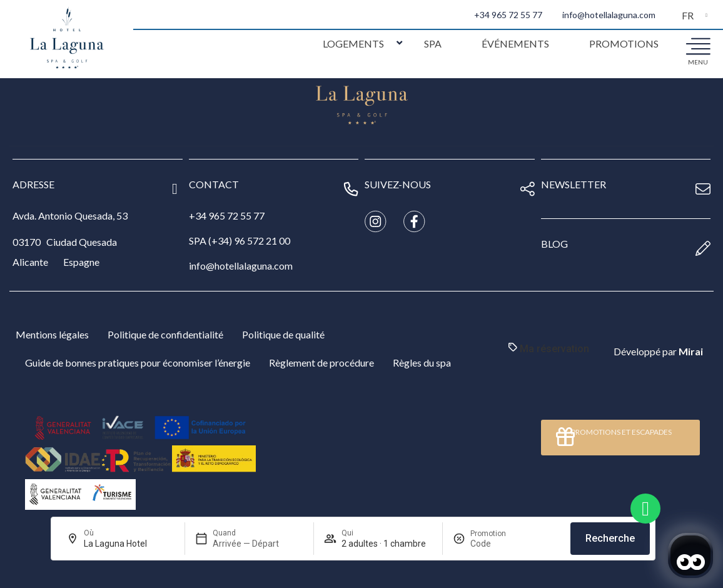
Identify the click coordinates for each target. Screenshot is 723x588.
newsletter (574, 184)
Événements (515, 43)
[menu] (698, 46)
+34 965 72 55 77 (508, 15)
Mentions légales (52, 334)
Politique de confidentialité (165, 334)
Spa (433, 43)
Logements (353, 43)
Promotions (624, 43)
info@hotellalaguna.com (609, 15)
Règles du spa (422, 362)
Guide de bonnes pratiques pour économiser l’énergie (138, 362)
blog (554, 244)
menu (698, 62)
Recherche (610, 538)
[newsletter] (703, 189)
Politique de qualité (283, 334)
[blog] (703, 248)
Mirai (691, 351)
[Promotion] (500, 544)
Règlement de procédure (321, 362)
